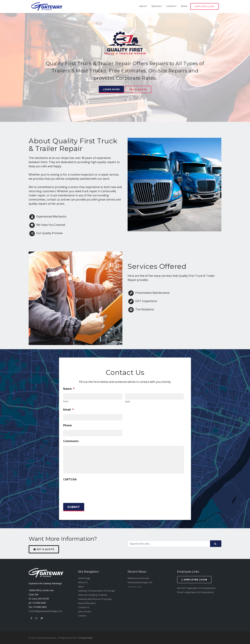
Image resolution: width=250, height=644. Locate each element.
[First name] (93, 397)
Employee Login (205, 6)
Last (128, 401)
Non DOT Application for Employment (196, 588)
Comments (71, 441)
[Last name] (155, 397)
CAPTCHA (70, 479)
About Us (83, 582)
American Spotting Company (93, 595)
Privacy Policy (86, 638)
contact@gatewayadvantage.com (45, 611)
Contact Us (84, 607)
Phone (68, 425)
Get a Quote (138, 90)
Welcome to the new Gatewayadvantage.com (140, 580)
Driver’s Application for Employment (195, 592)
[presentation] (90, 491)
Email (68, 410)
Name (69, 389)
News (184, 6)
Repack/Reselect (87, 603)
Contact (171, 6)
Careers (82, 616)
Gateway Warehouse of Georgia (95, 599)
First (66, 401)
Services (157, 6)
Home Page (84, 578)
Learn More (111, 89)
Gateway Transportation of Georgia (96, 591)
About (143, 6)
